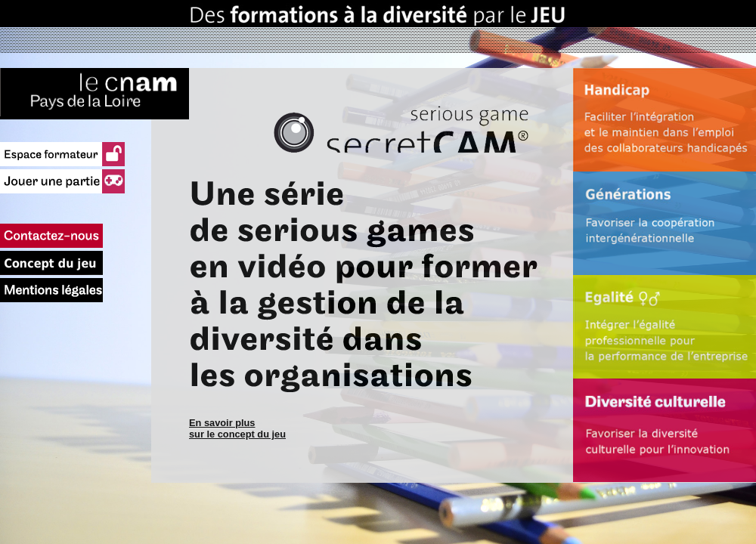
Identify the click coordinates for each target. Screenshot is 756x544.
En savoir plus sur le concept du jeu (237, 428)
